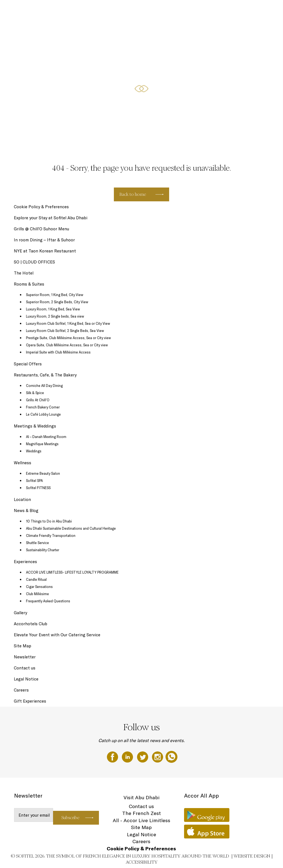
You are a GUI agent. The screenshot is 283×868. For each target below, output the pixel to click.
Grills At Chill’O (38, 400)
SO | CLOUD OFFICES (34, 262)
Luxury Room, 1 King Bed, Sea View (53, 309)
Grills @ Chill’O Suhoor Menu (41, 229)
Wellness (23, 463)
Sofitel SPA (34, 481)
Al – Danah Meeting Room (46, 437)
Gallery (20, 613)
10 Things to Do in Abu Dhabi (49, 521)
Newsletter (25, 657)
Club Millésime (37, 594)
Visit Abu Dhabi (141, 797)
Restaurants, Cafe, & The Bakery (196, 10)
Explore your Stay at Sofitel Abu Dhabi (51, 218)
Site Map (23, 646)
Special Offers (158, 10)
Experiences (25, 562)
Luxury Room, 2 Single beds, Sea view (55, 316)
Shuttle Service (37, 543)
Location (22, 499)
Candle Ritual (36, 579)
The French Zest (141, 813)
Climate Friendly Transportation (51, 535)
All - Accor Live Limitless (141, 820)
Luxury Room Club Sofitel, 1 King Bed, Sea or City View (68, 323)
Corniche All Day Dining (44, 386)
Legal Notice (26, 679)
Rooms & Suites (132, 10)
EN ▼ (264, 10)
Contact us (25, 668)
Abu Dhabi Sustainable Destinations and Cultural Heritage (71, 528)
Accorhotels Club (31, 624)
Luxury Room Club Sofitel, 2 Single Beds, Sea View (65, 331)
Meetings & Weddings (239, 10)
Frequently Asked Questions (48, 601)
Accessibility (142, 862)
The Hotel (80, 10)
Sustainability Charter (43, 550)
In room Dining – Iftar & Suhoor (44, 240)
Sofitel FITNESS (38, 488)
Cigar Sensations (39, 587)
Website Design (252, 856)
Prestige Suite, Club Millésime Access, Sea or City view (68, 338)
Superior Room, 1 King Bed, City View (55, 295)
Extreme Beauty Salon (43, 473)
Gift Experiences (104, 10)
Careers (21, 690)
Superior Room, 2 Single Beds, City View (57, 302)
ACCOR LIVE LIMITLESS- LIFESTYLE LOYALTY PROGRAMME (72, 572)
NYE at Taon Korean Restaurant (45, 251)
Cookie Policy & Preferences (41, 207)
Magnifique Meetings (42, 444)
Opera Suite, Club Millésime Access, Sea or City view (67, 345)
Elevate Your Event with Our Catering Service (57, 635)
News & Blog (26, 510)
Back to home (133, 194)
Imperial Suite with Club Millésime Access (58, 352)
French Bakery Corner (43, 407)
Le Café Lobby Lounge (43, 414)
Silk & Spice (35, 393)
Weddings (34, 451)
